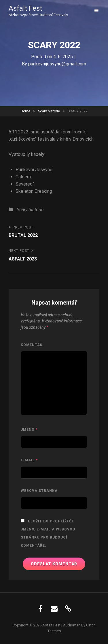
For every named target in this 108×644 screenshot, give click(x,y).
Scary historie (49, 111)
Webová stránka (39, 491)
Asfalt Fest (25, 8)
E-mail (29, 460)
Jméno (29, 430)
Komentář (32, 345)
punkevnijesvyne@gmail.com (57, 64)
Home (25, 111)
